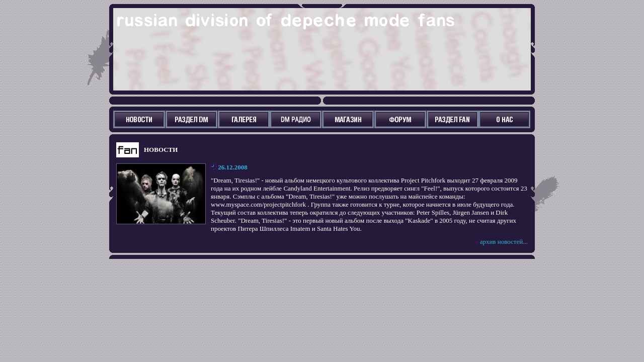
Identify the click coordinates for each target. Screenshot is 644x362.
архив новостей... (504, 242)
